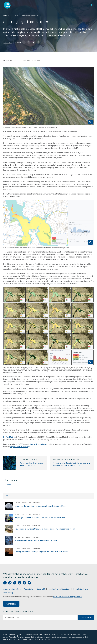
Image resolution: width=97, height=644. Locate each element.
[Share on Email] (38, 42)
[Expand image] (48, 96)
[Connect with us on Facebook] (5, 583)
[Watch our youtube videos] (29, 583)
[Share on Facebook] (24, 42)
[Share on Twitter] (29, 42)
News (16, 15)
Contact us (11, 604)
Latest (8, 496)
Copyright (41, 589)
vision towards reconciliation (42, 639)
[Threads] (24, 583)
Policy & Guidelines (81, 589)
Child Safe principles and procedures (68, 597)
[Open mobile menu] (84, 5)
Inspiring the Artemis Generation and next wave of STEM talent (40, 517)
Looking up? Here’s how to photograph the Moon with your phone (41, 552)
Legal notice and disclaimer (59, 589)
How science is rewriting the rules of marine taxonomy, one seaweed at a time (46, 529)
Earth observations (38, 444)
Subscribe (86, 618)
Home (5, 15)
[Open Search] (91, 5)
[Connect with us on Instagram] (10, 583)
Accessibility (29, 589)
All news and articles (29, 15)
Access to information (12, 589)
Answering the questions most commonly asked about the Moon (40, 506)
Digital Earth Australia (20, 447)
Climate (9, 485)
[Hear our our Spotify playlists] (20, 583)
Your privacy (8, 593)
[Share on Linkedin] (34, 42)
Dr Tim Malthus (10, 437)
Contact (8, 42)
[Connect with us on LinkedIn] (15, 583)
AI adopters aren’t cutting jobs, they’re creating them (36, 540)
